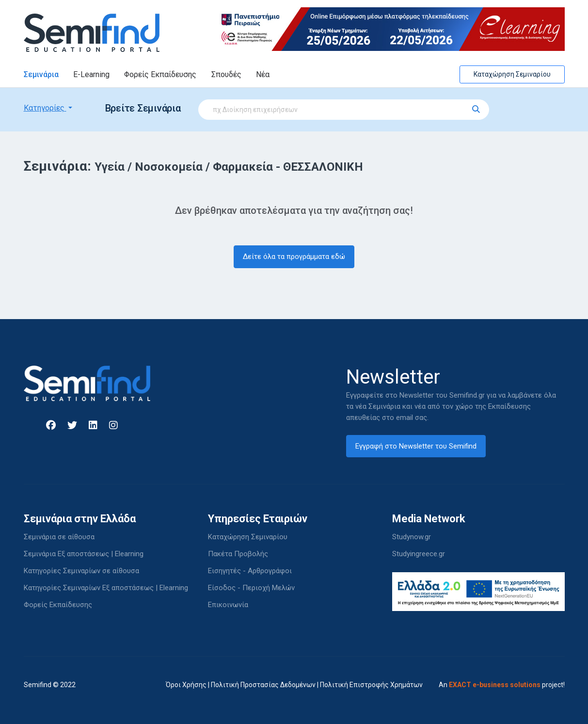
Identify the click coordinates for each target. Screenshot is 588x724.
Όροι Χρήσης (186, 685)
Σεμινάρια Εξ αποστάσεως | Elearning (84, 554)
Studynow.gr (412, 537)
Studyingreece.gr (419, 554)
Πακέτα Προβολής (238, 554)
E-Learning (91, 74)
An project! (502, 685)
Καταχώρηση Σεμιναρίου (512, 74)
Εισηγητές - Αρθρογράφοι (250, 571)
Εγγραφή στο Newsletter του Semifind (416, 446)
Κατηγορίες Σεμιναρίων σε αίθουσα (81, 571)
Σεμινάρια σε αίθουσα (59, 537)
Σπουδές (226, 74)
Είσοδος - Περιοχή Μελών (251, 588)
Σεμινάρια (41, 74)
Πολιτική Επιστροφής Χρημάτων (371, 685)
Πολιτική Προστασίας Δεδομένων (263, 685)
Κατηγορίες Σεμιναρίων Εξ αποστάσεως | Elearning (106, 588)
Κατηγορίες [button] (45, 108)
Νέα (263, 74)
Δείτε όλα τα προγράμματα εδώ (294, 257)
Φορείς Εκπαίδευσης (160, 74)
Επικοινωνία (228, 605)
